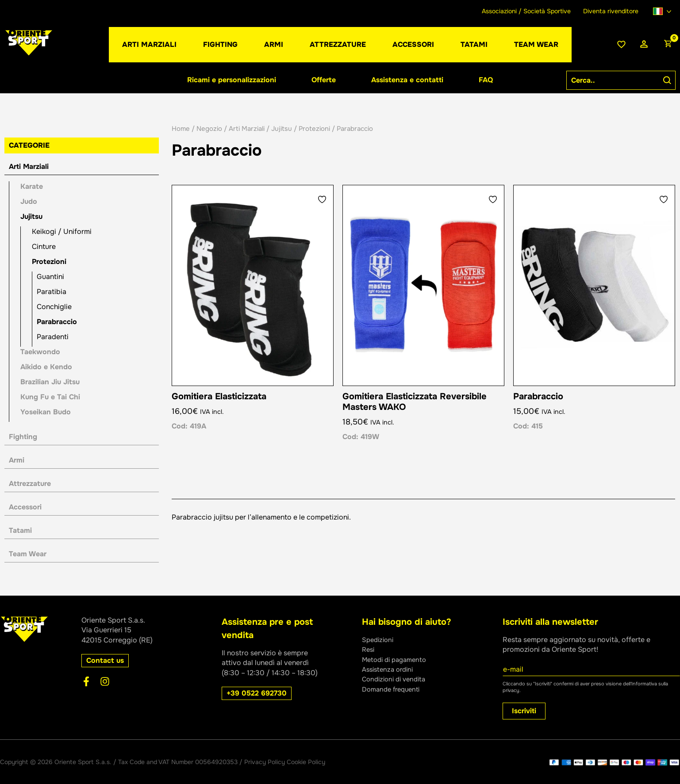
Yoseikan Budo (46, 412)
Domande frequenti (394, 689)
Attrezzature (30, 484)
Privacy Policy (265, 762)
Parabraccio (57, 322)
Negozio (209, 129)
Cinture (44, 247)
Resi (369, 649)
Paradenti (53, 337)
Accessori (25, 507)
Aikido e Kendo (46, 367)
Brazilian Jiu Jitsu (50, 382)
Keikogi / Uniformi (62, 231)
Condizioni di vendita (397, 679)
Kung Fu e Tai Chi (50, 397)
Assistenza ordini (390, 669)
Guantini (50, 277)
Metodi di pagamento (397, 660)
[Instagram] (105, 681)
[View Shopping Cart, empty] (668, 45)
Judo (29, 201)
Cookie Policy (306, 762)
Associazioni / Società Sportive (526, 11)
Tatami (20, 530)
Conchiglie (54, 307)
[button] (274, 45)
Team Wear (28, 554)
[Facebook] (86, 681)
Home (181, 129)
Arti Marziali (29, 166)
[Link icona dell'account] (644, 44)
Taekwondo (40, 352)
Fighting (23, 437)
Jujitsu (31, 216)
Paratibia (52, 292)
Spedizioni (379, 640)
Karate (32, 186)
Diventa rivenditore (611, 11)
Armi (17, 460)
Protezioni (49, 262)
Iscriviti (524, 711)
